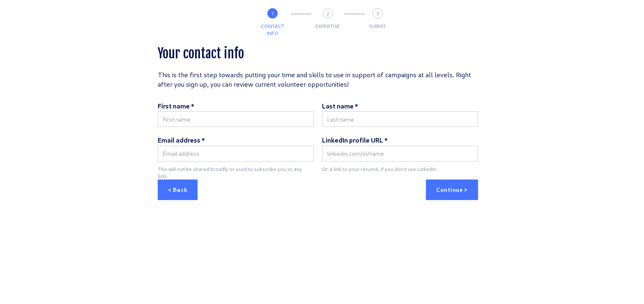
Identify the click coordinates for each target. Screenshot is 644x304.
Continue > (452, 190)
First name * (176, 106)
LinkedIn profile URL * (355, 140)
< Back (178, 190)
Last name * (340, 106)
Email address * (181, 140)
